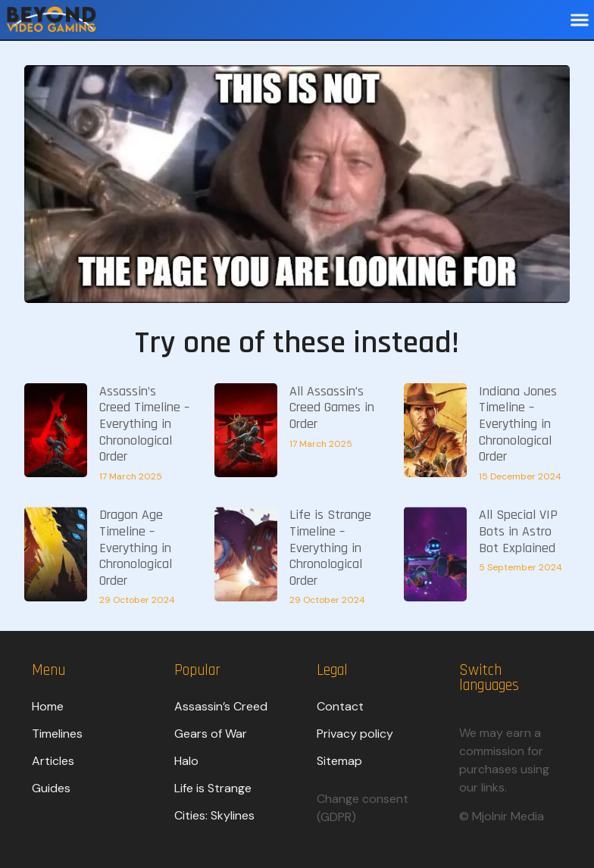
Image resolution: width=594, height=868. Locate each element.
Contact (340, 706)
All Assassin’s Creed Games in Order (332, 407)
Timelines (57, 734)
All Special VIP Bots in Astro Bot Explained (518, 531)
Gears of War (211, 734)
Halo (186, 761)
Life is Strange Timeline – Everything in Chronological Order (330, 547)
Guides (51, 788)
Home (48, 706)
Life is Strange (213, 788)
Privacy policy (355, 734)
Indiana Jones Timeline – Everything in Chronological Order (518, 424)
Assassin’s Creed (221, 706)
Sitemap (339, 761)
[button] (579, 20)
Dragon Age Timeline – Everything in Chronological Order (136, 547)
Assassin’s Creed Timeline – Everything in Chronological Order (144, 424)
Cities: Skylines (214, 815)
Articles (53, 761)
